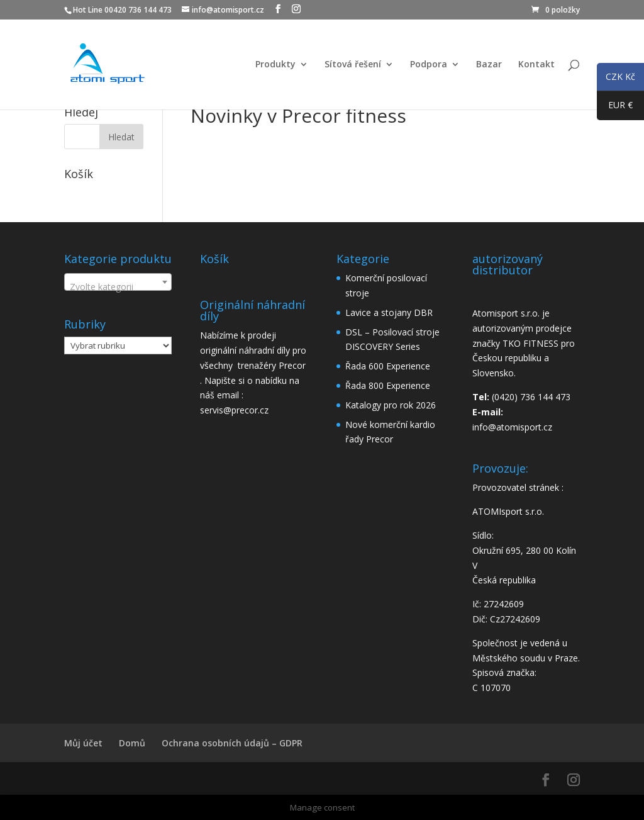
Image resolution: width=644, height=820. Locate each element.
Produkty (275, 65)
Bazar (489, 65)
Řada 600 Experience (388, 366)
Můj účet (83, 743)
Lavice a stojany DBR (389, 312)
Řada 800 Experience (388, 385)
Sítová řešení (353, 65)
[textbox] (118, 287)
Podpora (429, 65)
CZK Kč (616, 79)
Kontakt (536, 65)
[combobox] (118, 282)
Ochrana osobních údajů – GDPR (232, 743)
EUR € (615, 108)
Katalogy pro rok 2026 (391, 405)
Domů (132, 743)
